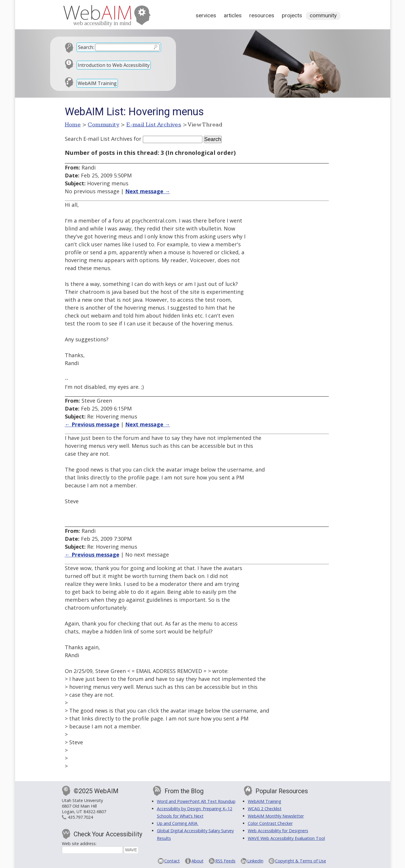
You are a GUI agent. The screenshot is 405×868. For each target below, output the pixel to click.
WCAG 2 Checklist (265, 809)
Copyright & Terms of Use (301, 861)
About (198, 861)
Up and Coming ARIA (178, 823)
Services (206, 15)
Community (323, 15)
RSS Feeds (225, 861)
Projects (292, 15)
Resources (262, 15)
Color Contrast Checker (270, 823)
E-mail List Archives (154, 125)
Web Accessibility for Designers (278, 831)
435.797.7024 (80, 817)
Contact (172, 861)
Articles (233, 15)
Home (73, 125)
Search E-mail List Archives (99, 139)
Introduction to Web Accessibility (114, 65)
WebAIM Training (97, 83)
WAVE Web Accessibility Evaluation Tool (286, 838)
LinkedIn (255, 861)
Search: (86, 47)
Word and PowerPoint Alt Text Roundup (196, 801)
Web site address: (79, 844)
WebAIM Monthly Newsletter (276, 816)
